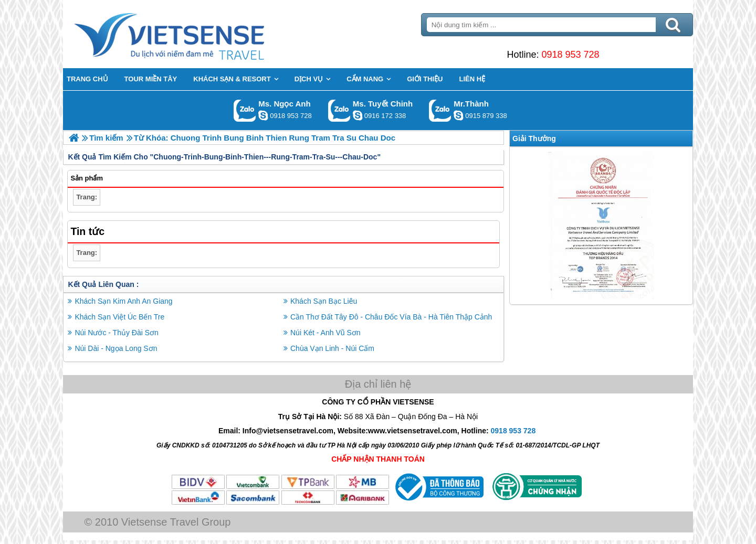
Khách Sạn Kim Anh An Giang (123, 301)
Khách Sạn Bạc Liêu (324, 301)
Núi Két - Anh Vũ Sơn (325, 333)
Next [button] (685, 226)
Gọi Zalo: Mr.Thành (440, 110)
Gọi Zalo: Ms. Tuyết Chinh (339, 110)
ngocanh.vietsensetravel (263, 115)
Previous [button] (517, 226)
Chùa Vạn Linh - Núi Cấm (332, 348)
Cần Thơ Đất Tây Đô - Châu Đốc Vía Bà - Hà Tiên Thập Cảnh (391, 317)
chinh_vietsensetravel (358, 115)
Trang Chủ (195, 34)
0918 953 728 (570, 55)
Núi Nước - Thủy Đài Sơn (116, 333)
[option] (601, 226)
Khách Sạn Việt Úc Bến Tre (119, 317)
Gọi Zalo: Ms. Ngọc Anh (245, 110)
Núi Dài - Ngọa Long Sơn (116, 348)
